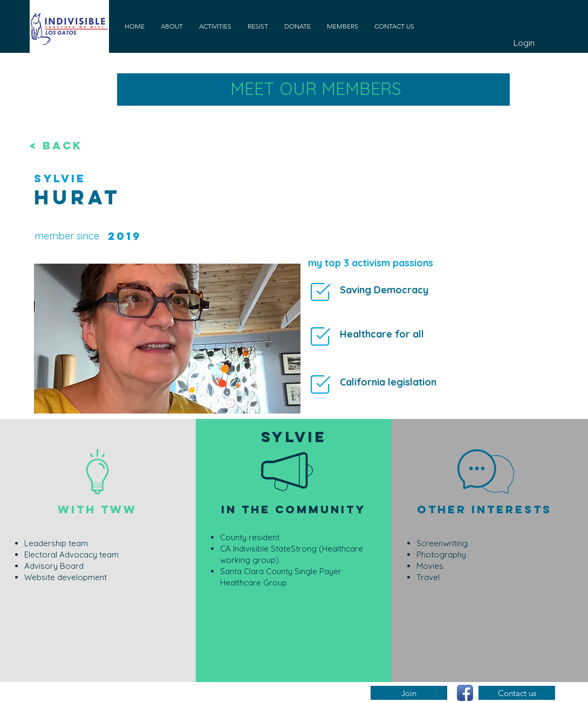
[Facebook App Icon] (465, 693)
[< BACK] (65, 146)
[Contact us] (517, 693)
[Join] (409, 693)
